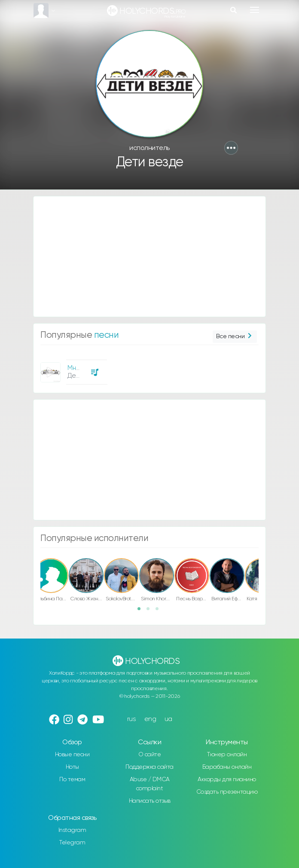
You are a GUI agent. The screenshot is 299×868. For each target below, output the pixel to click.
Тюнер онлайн (227, 755)
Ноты (72, 767)
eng (150, 719)
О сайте (150, 755)
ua (168, 719)
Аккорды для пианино (227, 779)
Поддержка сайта (149, 767)
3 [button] (160, 611)
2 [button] (151, 611)
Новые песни (72, 755)
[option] (73, 369)
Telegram (72, 843)
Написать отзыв (150, 801)
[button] (231, 148)
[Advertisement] (149, 257)
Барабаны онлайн (227, 767)
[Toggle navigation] (255, 10)
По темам (72, 779)
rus (132, 719)
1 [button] (142, 611)
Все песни (235, 337)
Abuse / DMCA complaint (150, 784)
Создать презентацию (227, 792)
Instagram (72, 830)
